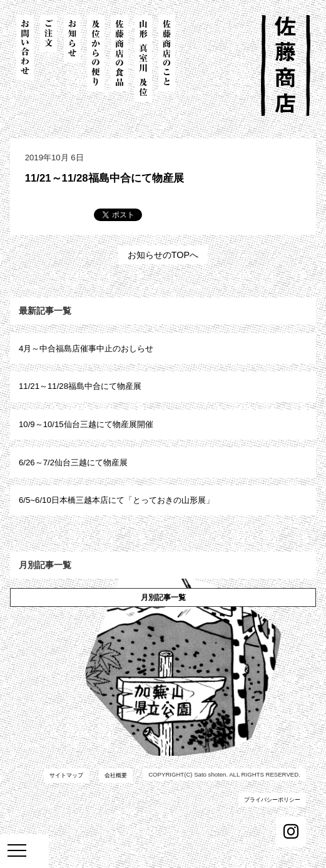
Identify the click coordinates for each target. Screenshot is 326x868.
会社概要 (116, 775)
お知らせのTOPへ (163, 255)
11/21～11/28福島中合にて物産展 (104, 178)
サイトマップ (66, 775)
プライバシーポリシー (272, 800)
